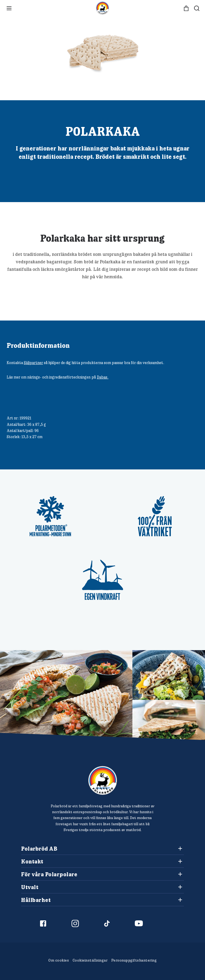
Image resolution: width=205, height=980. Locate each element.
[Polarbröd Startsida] (103, 780)
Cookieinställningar (90, 960)
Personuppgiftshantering (134, 960)
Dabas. (103, 377)
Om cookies (59, 960)
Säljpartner (33, 363)
